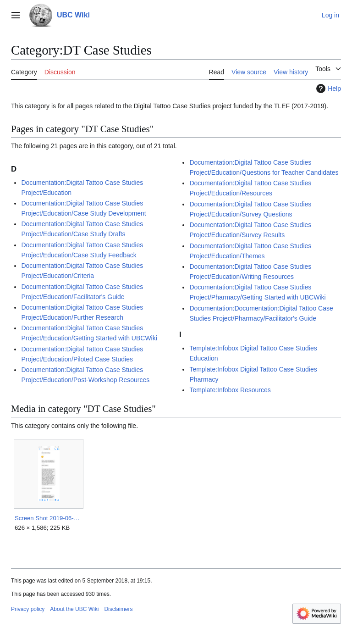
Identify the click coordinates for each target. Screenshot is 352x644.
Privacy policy (28, 609)
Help (327, 89)
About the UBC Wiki (74, 609)
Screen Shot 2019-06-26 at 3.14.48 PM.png (48, 518)
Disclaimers (118, 609)
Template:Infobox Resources (230, 390)
